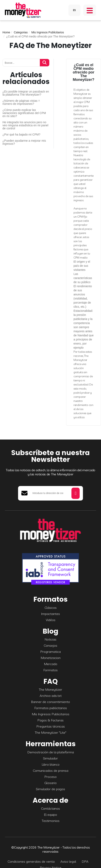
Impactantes (50, 614)
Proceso (50, 777)
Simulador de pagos (50, 789)
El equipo (50, 815)
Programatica (50, 652)
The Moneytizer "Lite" (50, 732)
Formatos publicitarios (51, 708)
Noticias (50, 639)
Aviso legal (68, 861)
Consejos (50, 645)
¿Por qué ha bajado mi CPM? (21, 135)
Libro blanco (51, 764)
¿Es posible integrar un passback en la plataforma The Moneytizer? (26, 93)
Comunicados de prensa (51, 771)
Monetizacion (51, 658)
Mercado (51, 664)
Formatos (50, 670)
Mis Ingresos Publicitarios (48, 32)
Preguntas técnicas (51, 726)
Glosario (50, 783)
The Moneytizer (50, 689)
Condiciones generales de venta (31, 861)
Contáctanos (50, 808)
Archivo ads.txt (51, 696)
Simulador (50, 758)
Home (6, 32)
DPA (85, 861)
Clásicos (51, 608)
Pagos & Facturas (50, 720)
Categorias (21, 32)
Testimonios (51, 821)
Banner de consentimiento (50, 702)
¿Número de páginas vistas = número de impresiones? (21, 102)
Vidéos (51, 620)
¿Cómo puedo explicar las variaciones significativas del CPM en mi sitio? (24, 113)
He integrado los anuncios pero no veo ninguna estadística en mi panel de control (25, 125)
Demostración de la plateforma (51, 752)
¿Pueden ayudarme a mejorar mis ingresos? (24, 142)
